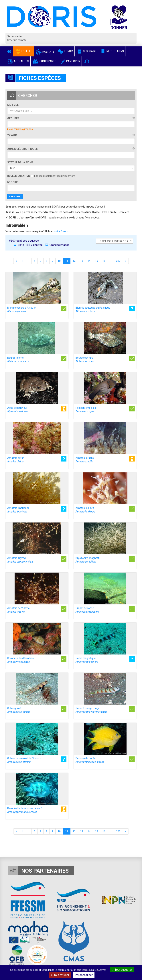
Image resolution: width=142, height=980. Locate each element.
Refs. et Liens (112, 51)
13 (82, 261)
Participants (44, 61)
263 (118, 261)
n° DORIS (13, 182)
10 (59, 261)
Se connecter (15, 36)
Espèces (23, 51)
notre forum (61, 231)
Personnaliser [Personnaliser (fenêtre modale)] (84, 975)
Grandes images (57, 245)
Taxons (12, 135)
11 (67, 261)
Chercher (15, 197)
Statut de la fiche (20, 162)
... (28, 261)
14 (89, 261)
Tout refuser (60, 975)
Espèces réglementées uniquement (53, 176)
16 (104, 261)
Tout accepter (122, 970)
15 (96, 261)
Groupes (13, 118)
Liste (19, 245)
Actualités (18, 61)
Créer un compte (17, 40)
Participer (70, 61)
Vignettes (35, 245)
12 (74, 261)
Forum (65, 51)
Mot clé (13, 105)
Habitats (45, 52)
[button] (86, 61)
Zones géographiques (22, 149)
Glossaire (86, 51)
